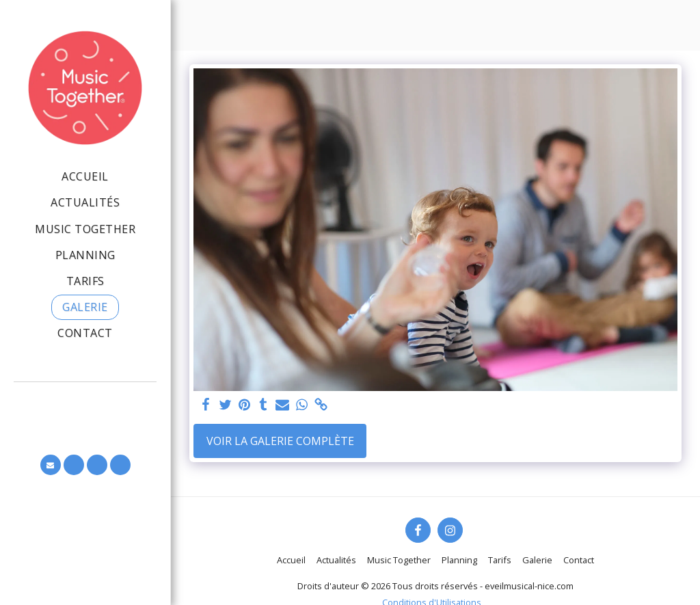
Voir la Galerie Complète (280, 441)
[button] (51, 465)
